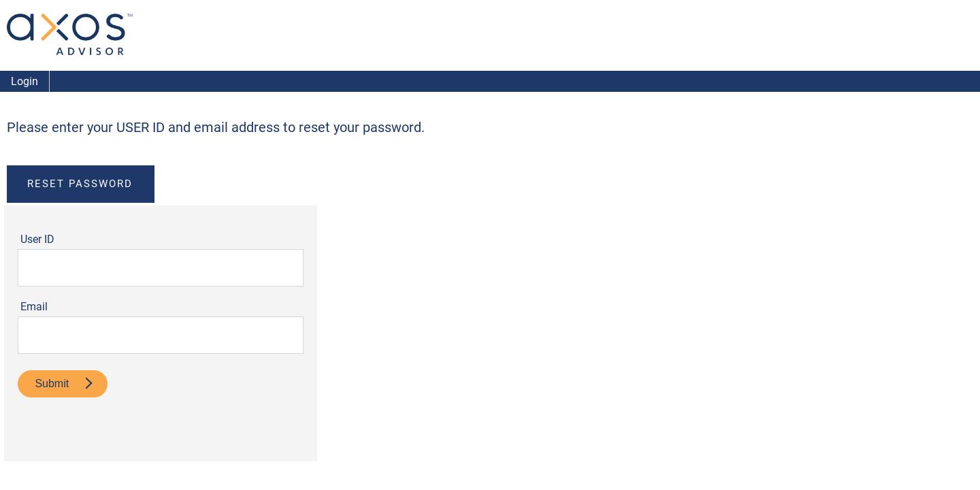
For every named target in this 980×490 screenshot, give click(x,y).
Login (24, 81)
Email (34, 307)
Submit (63, 383)
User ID (37, 239)
